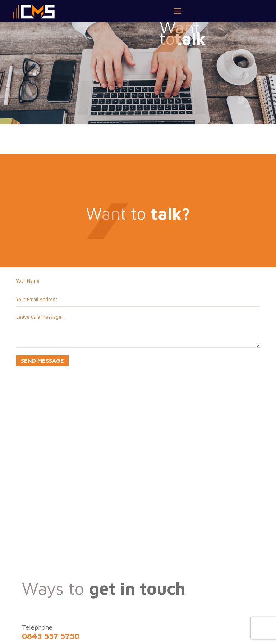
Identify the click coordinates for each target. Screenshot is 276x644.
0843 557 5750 (51, 636)
